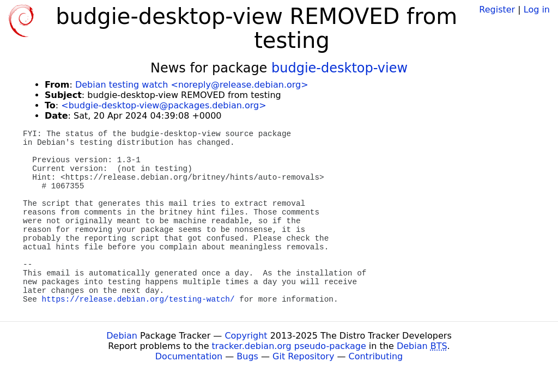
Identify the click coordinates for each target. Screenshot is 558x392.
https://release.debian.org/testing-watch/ (138, 299)
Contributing (376, 356)
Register (497, 10)
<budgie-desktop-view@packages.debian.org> (163, 105)
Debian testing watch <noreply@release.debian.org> (192, 85)
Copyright (246, 336)
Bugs (247, 356)
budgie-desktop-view (339, 68)
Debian (122, 336)
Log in (537, 10)
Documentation (189, 356)
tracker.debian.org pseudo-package (289, 346)
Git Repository (303, 356)
